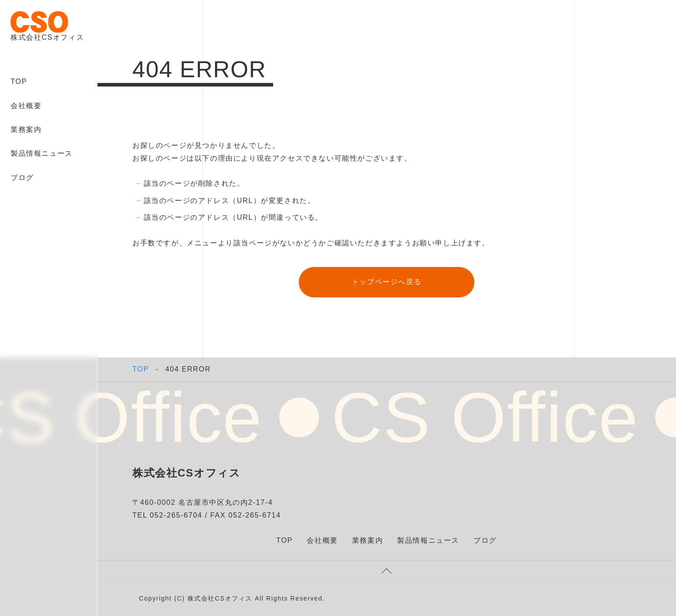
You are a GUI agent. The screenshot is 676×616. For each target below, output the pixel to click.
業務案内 (26, 130)
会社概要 (26, 106)
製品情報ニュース (42, 153)
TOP (19, 81)
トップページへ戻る (387, 282)
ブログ (22, 178)
